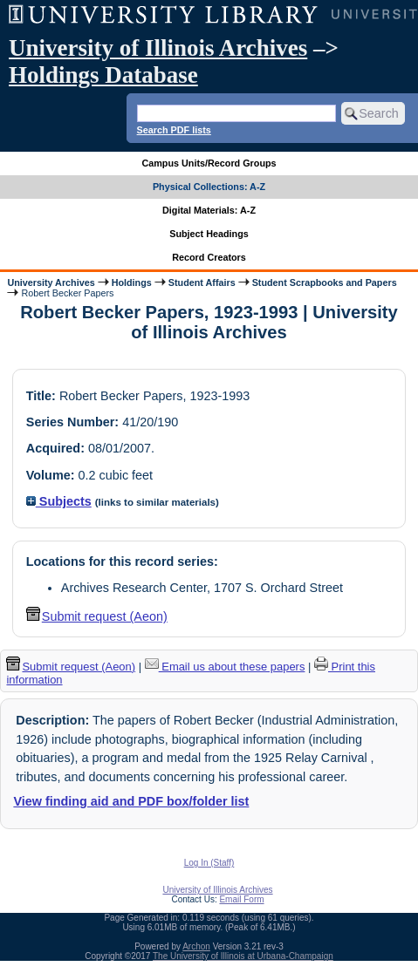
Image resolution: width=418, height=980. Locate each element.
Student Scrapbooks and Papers (325, 282)
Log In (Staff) (209, 863)
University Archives (51, 282)
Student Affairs (202, 282)
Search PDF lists (174, 130)
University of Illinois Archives (158, 48)
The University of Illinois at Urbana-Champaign (243, 956)
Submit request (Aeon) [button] (97, 616)
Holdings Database (103, 75)
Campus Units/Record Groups (209, 163)
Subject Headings (209, 234)
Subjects (59, 501)
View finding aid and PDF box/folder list (131, 801)
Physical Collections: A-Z (209, 187)
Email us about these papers (225, 667)
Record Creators (209, 257)
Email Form (241, 899)
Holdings (132, 282)
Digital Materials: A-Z (209, 210)
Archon (196, 946)
